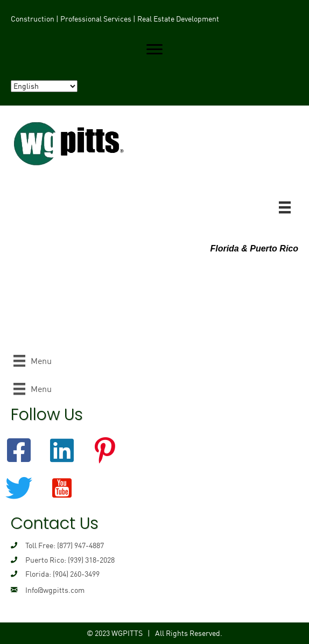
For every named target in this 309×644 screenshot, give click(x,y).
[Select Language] (44, 86)
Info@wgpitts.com (55, 590)
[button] (154, 50)
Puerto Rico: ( (48, 560)
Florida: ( (40, 574)
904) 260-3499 (77, 574)
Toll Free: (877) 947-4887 (65, 545)
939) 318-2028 (92, 560)
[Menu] (285, 207)
